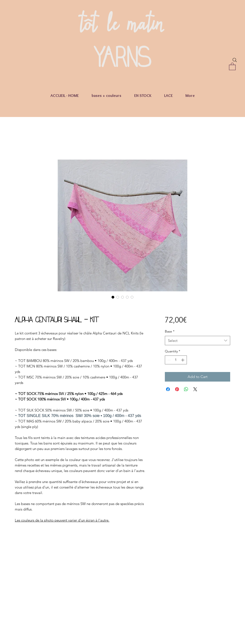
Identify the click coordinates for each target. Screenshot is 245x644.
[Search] (235, 60)
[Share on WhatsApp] (186, 389)
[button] (232, 66)
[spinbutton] (176, 360)
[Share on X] (195, 389)
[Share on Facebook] (168, 389)
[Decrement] (169, 360)
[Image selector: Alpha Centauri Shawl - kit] (113, 297)
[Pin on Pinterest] (177, 389)
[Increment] (183, 360)
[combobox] (198, 341)
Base (170, 331)
